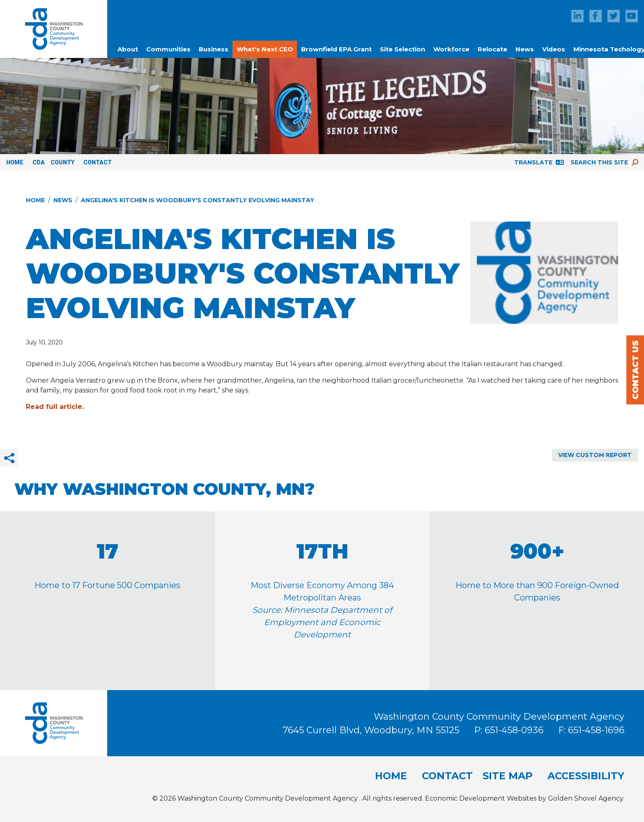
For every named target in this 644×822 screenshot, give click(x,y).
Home (15, 162)
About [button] (128, 49)
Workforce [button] (451, 49)
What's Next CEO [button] (265, 49)
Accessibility (586, 776)
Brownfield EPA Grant (336, 49)
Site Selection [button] (402, 49)
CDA (39, 162)
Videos (554, 49)
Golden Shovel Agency (585, 798)
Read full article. (55, 407)
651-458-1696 (596, 730)
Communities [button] (168, 49)
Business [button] (214, 49)
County (62, 162)
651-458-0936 (515, 730)
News (525, 49)
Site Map (508, 776)
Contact (98, 162)
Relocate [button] (492, 49)
